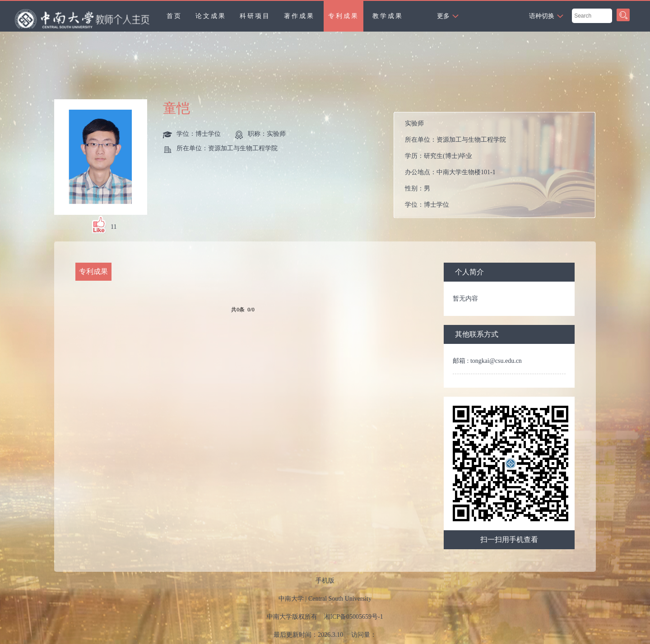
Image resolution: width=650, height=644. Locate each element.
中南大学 (291, 599)
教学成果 (388, 16)
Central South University (340, 599)
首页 (174, 16)
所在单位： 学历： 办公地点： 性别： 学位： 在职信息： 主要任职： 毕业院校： (498, 165)
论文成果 (211, 16)
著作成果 (299, 16)
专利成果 (344, 16)
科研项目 (255, 16)
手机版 (325, 581)
